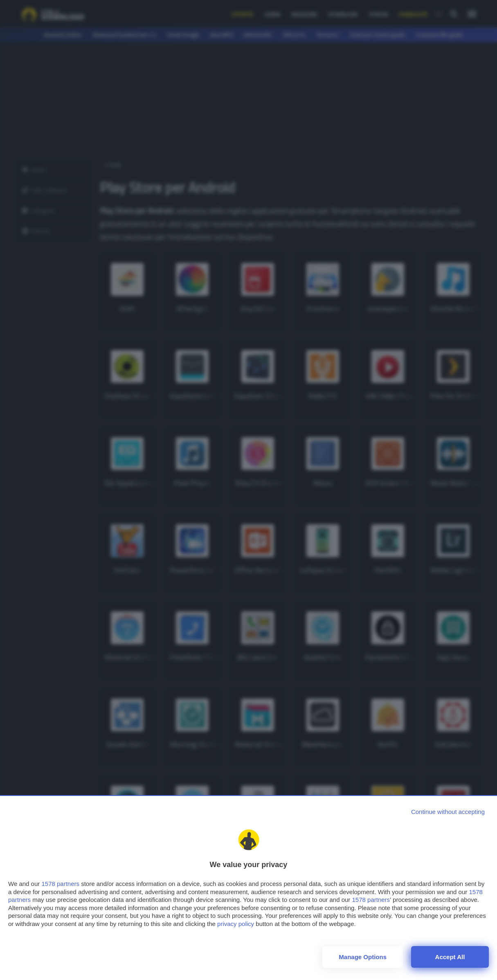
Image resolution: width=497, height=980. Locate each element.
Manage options (363, 957)
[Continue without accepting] (448, 812)
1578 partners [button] (60, 884)
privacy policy (236, 924)
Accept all (450, 957)
